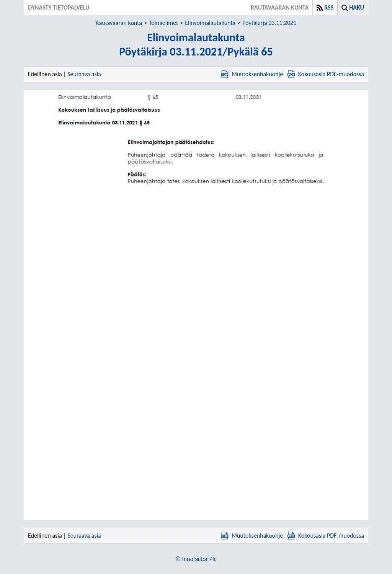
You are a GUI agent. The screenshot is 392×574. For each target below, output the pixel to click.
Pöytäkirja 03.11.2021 (269, 23)
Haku (357, 7)
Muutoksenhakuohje (252, 74)
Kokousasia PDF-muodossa (326, 74)
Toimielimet (163, 23)
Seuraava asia (84, 74)
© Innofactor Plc (196, 559)
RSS (329, 7)
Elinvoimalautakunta (210, 23)
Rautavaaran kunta (119, 23)
